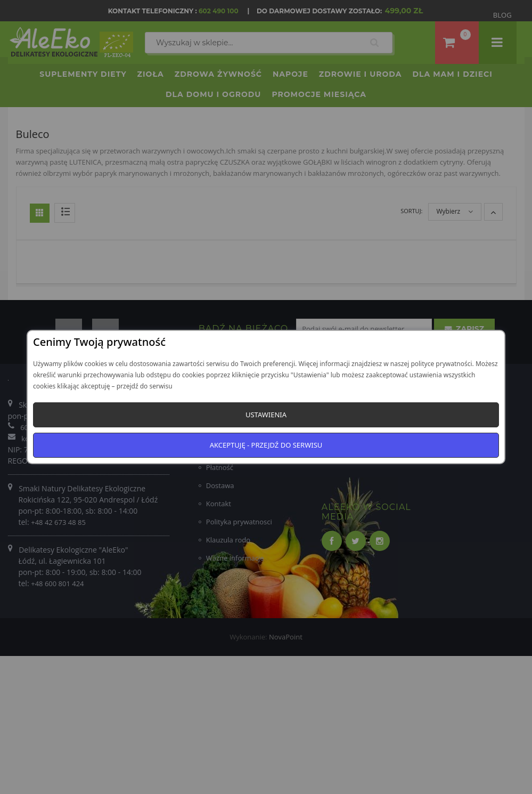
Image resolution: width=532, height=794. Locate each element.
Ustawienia (266, 415)
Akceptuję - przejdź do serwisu (266, 445)
